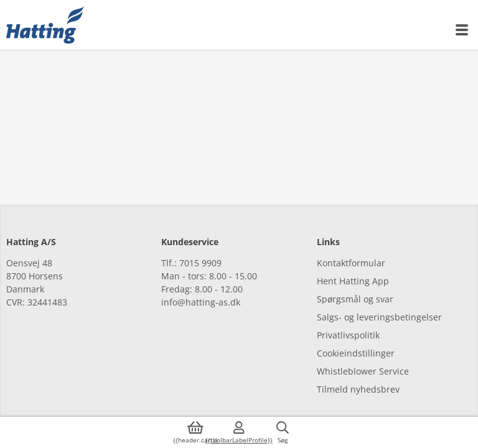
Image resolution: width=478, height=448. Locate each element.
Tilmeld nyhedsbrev (358, 389)
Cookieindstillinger (356, 353)
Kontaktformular (351, 263)
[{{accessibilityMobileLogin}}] (239, 432)
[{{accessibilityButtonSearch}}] (283, 432)
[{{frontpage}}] (45, 25)
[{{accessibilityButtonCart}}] (195, 432)
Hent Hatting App (353, 281)
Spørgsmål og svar (355, 299)
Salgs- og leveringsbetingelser (379, 317)
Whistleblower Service (363, 371)
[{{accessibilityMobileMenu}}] (462, 30)
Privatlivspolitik (348, 335)
